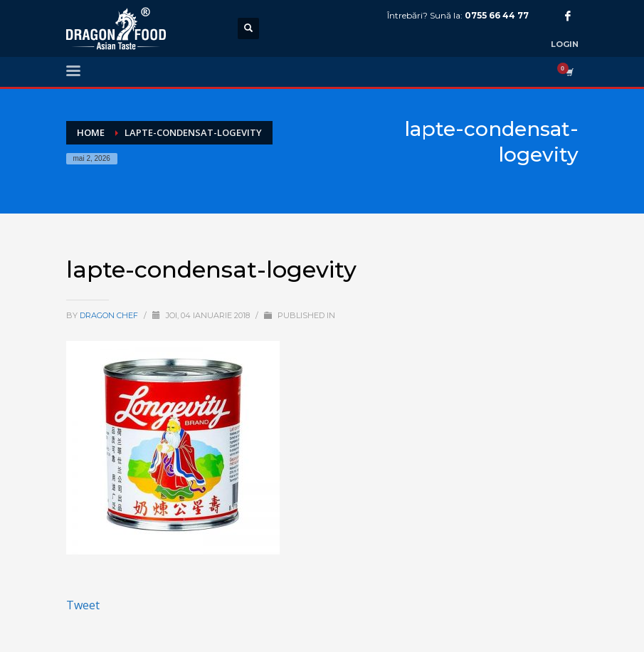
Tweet (83, 605)
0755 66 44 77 (497, 15)
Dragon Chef (110, 315)
